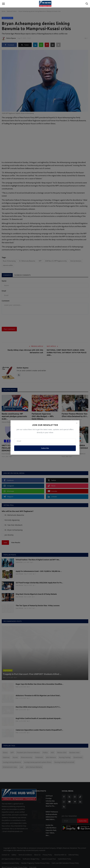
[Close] (77, 423)
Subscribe (45, 448)
